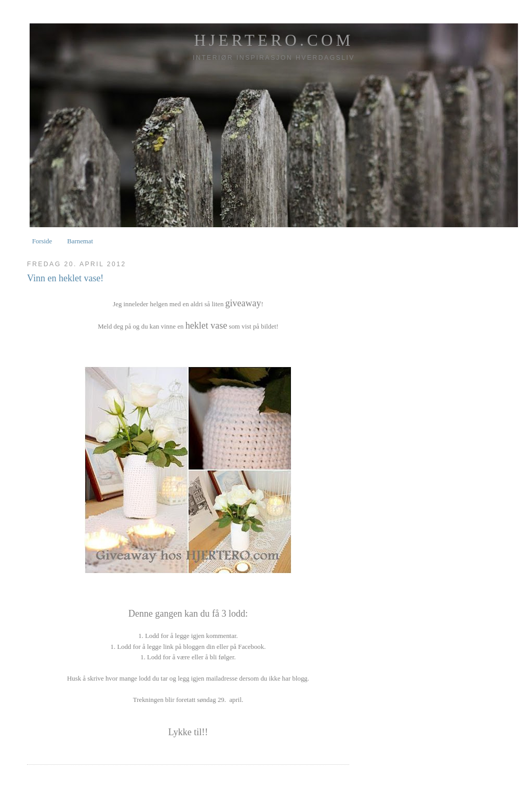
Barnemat (80, 241)
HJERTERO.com (274, 40)
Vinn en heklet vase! (65, 278)
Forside (42, 241)
